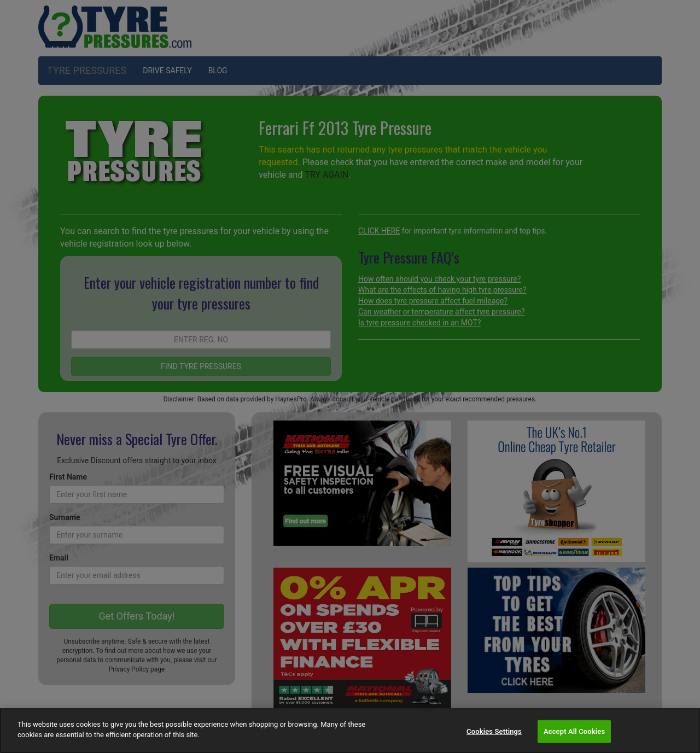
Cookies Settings (494, 731)
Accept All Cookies (574, 731)
